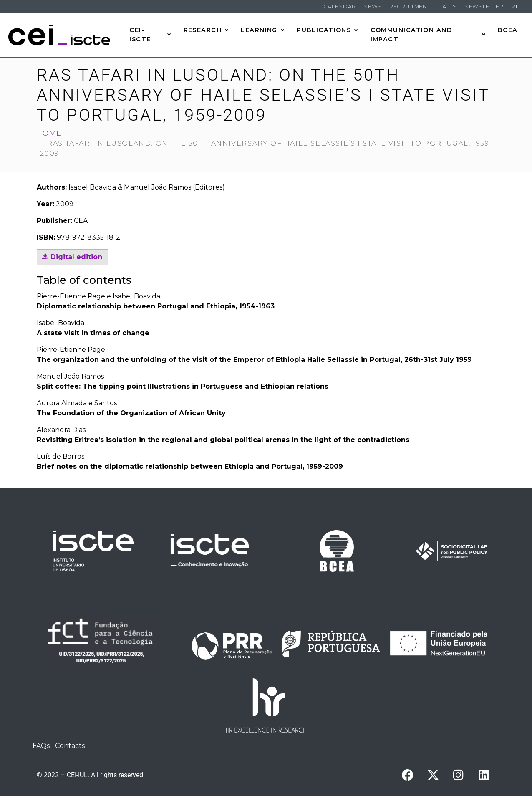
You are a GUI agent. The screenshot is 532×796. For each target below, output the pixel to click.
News (373, 6)
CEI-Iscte (150, 35)
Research (206, 30)
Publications (328, 30)
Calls (448, 6)
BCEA (508, 30)
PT (515, 6)
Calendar (340, 6)
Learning (263, 30)
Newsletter (484, 6)
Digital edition (72, 257)
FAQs (41, 746)
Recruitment (410, 6)
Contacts (70, 746)
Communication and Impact (428, 35)
